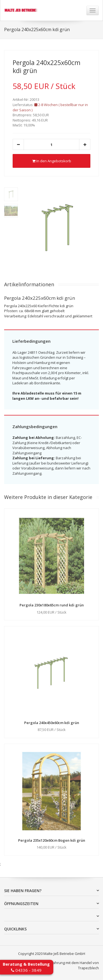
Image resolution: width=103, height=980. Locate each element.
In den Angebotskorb (52, 161)
